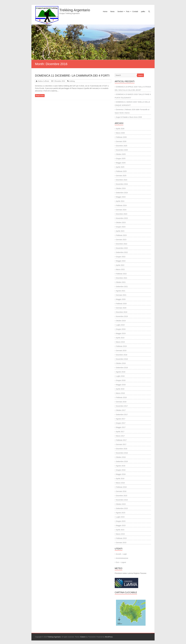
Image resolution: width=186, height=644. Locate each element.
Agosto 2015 (121, 513)
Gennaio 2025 (121, 176)
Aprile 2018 (120, 389)
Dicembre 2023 (122, 214)
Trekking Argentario (75, 10)
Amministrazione (122, 558)
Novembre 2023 (122, 218)
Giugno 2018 (121, 380)
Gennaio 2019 (121, 351)
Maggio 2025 (121, 163)
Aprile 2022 (120, 265)
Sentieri (120, 11)
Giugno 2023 (121, 227)
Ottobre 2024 (121, 188)
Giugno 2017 (121, 423)
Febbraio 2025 (121, 171)
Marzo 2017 (120, 436)
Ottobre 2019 (121, 321)
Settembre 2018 (122, 368)
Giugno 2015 (121, 521)
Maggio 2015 (121, 525)
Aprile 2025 (120, 167)
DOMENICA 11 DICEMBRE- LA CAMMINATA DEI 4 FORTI (72, 76)
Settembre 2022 (122, 252)
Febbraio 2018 (121, 397)
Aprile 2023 (120, 231)
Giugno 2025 (121, 158)
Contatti (135, 11)
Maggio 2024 (121, 197)
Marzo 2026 (120, 133)
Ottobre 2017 (121, 410)
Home (105, 11)
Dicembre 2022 (122, 244)
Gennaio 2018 (121, 402)
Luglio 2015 (120, 517)
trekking (72, 81)
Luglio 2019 (120, 325)
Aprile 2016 (120, 479)
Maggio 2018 (121, 385)
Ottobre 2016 (121, 457)
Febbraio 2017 (121, 440)
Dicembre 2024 (122, 180)
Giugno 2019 (121, 329)
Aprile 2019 (120, 338)
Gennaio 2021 (121, 295)
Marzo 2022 (120, 269)
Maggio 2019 (121, 333)
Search (140, 75)
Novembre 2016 (122, 453)
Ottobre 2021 (121, 282)
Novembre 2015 (122, 500)
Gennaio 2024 (121, 210)
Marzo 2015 (120, 534)
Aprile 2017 (120, 432)
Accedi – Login (121, 554)
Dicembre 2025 (122, 146)
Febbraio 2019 (121, 346)
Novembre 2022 (122, 248)
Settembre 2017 (122, 415)
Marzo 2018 (120, 393)
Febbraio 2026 (121, 137)
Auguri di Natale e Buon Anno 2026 (129, 117)
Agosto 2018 (121, 372)
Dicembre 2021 (122, 278)
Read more (40, 96)
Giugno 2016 (121, 470)
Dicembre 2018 (122, 355)
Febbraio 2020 (121, 304)
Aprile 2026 (120, 129)
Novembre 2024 (122, 184)
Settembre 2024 (122, 193)
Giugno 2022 (121, 257)
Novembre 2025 (122, 150)
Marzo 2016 (120, 483)
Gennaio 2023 (121, 240)
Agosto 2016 (121, 466)
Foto (128, 11)
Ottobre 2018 (121, 363)
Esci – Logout (121, 562)
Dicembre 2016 (122, 449)
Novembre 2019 (122, 316)
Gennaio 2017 (121, 444)
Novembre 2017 (122, 406)
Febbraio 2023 (121, 235)
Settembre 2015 (122, 508)
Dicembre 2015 (122, 496)
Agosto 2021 (121, 291)
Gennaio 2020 (121, 308)
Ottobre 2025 (121, 154)
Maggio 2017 (121, 427)
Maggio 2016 (121, 474)
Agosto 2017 (121, 419)
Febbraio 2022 (121, 274)
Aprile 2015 (120, 530)
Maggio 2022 (121, 261)
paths (143, 11)
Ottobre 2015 (121, 504)
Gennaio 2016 (121, 491)
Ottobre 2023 (121, 222)
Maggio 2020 (121, 299)
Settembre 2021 (122, 286)
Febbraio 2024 (121, 205)
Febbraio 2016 (121, 487)
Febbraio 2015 (121, 538)
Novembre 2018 (122, 359)
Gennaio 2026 (121, 141)
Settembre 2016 (122, 461)
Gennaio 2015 (121, 543)
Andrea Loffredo (43, 81)
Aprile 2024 (120, 201)
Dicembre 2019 (122, 312)
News (112, 11)
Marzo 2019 (120, 342)
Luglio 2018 (120, 376)
